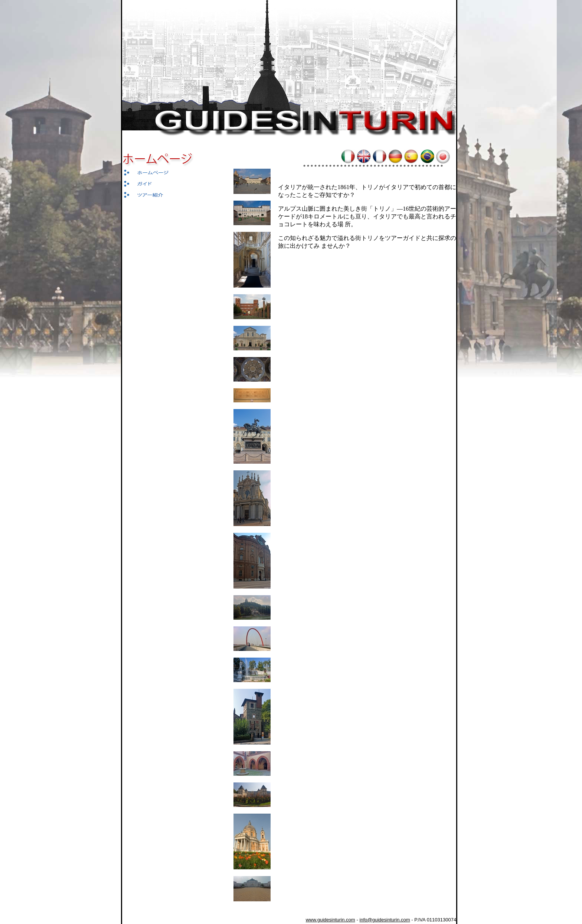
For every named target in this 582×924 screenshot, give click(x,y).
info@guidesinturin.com (385, 920)
